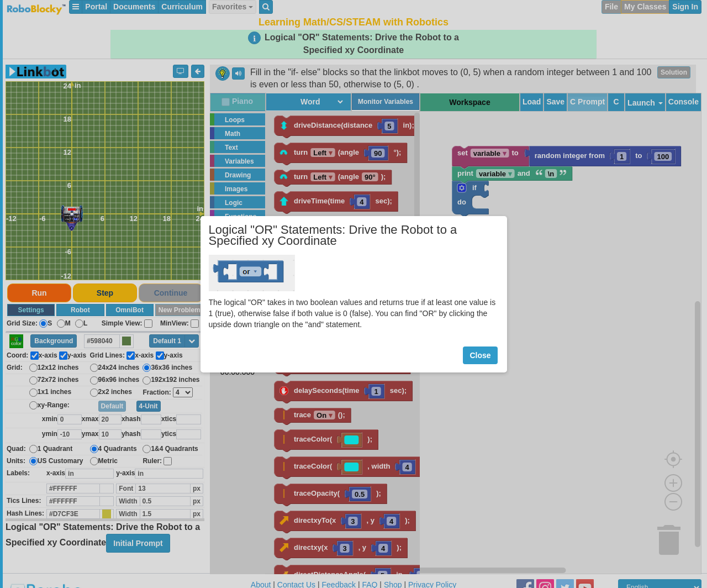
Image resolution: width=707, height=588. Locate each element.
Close (480, 355)
